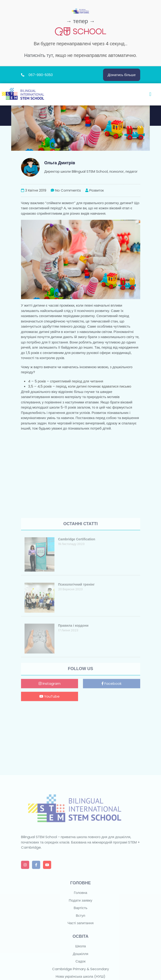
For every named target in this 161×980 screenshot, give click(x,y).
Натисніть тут (39, 55)
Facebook (111, 750)
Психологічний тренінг (77, 651)
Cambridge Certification (77, 606)
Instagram (50, 750)
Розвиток (95, 190)
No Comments (66, 190)
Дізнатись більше (122, 75)
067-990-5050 (41, 75)
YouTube (49, 763)
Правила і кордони (73, 692)
